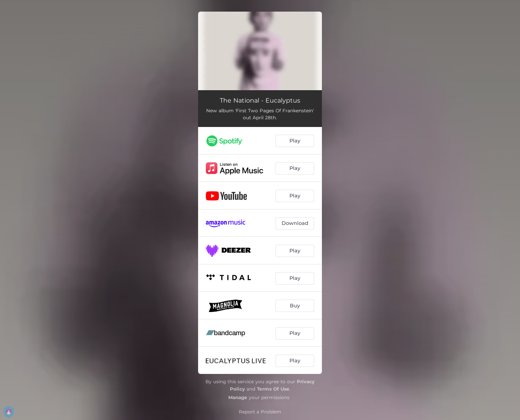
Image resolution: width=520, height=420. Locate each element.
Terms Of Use (273, 389)
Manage (238, 397)
